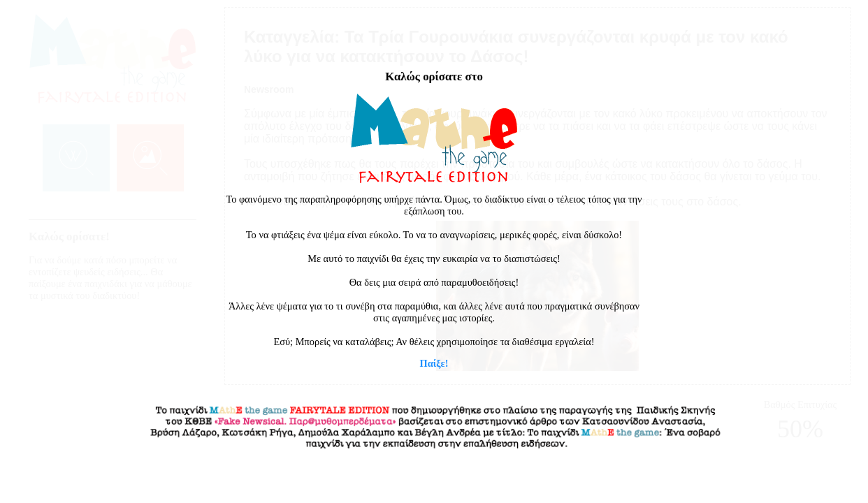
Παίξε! (434, 363)
